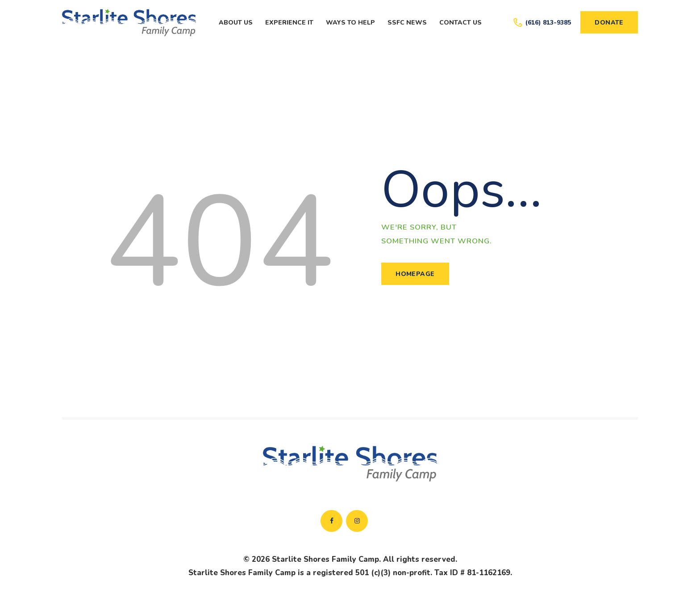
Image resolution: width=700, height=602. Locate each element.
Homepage (415, 274)
